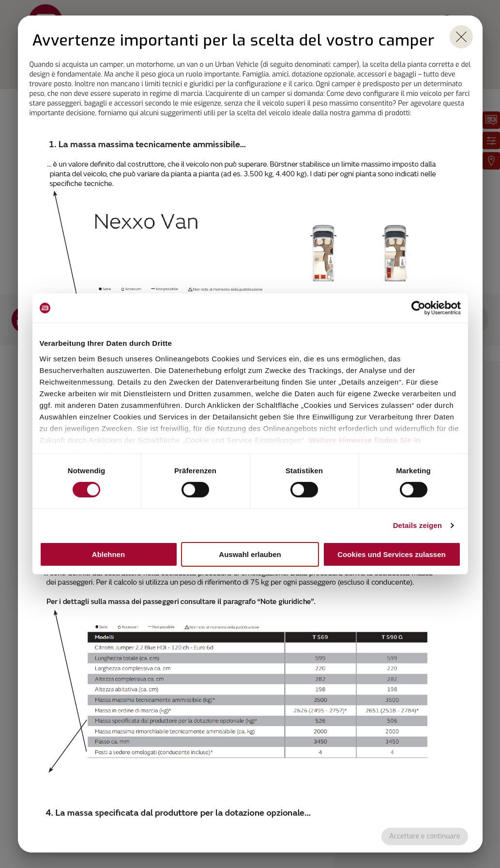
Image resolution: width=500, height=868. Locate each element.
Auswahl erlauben (250, 554)
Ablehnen (108, 554)
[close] (461, 37)
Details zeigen (417, 525)
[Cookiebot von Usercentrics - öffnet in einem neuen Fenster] (418, 308)
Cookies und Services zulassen (391, 554)
